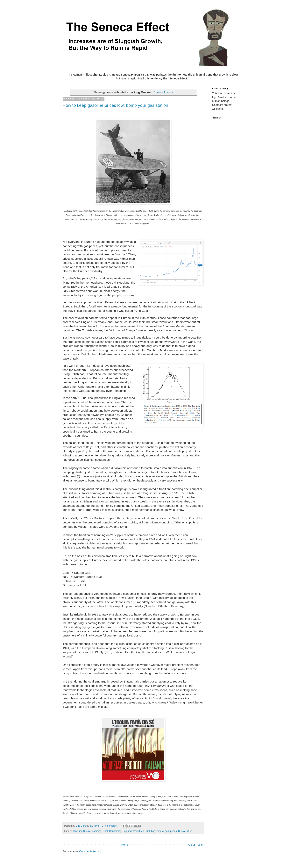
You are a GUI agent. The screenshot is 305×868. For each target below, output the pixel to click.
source (86, 215)
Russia (182, 831)
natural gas (163, 831)
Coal (105, 831)
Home (125, 845)
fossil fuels (139, 831)
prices (174, 831)
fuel (148, 831)
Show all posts (163, 92)
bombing (97, 831)
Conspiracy (115, 831)
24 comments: (110, 826)
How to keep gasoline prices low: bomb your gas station (115, 105)
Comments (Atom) (90, 851)
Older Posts (195, 845)
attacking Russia (82, 831)
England (127, 831)
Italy (153, 831)
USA (189, 831)
